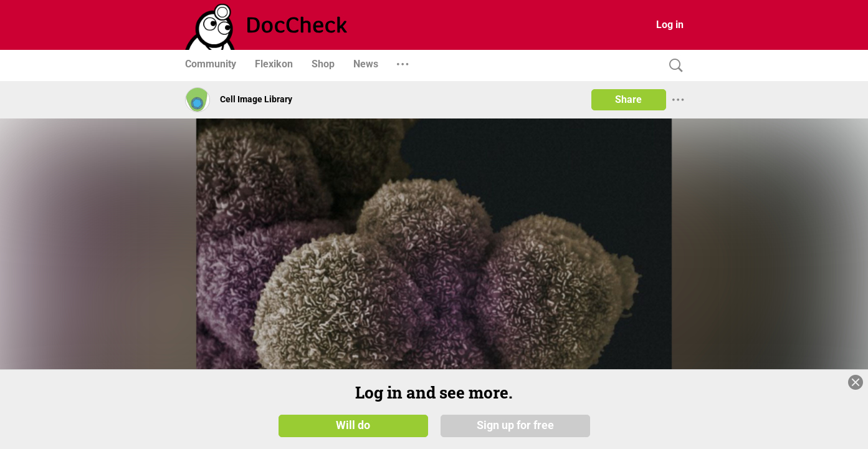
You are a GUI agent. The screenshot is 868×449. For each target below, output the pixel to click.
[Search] (673, 66)
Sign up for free (515, 425)
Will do (353, 425)
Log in (670, 25)
